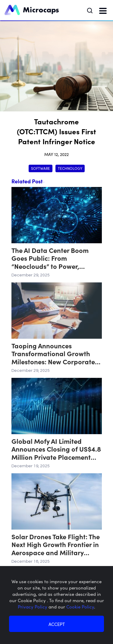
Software (41, 168)
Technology (70, 168)
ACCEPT (57, 624)
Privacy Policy (33, 607)
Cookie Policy (80, 607)
